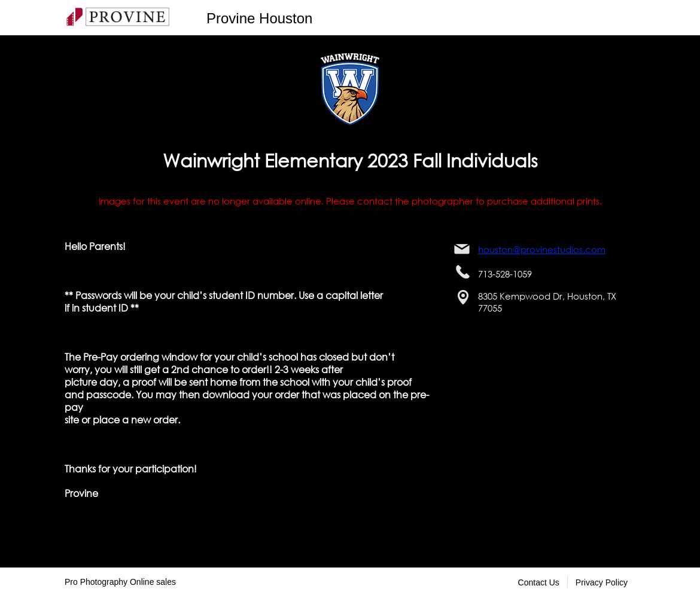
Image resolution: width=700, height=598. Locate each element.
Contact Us (539, 582)
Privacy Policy (602, 582)
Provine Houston (259, 18)
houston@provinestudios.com (542, 249)
